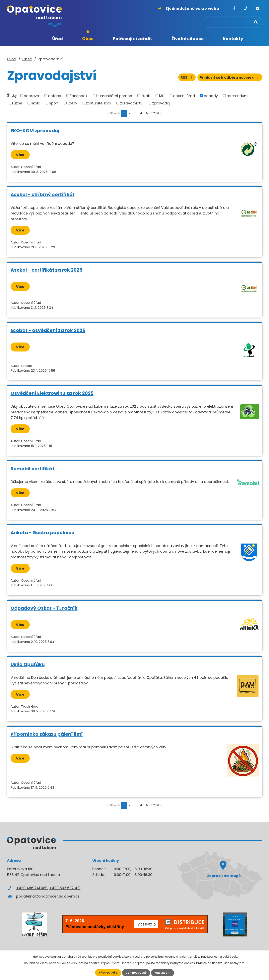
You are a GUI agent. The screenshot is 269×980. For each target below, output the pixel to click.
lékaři (145, 96)
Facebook (79, 96)
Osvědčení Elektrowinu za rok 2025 (52, 393)
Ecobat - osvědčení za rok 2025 (48, 330)
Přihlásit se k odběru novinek (230, 77)
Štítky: (12, 95)
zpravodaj (161, 103)
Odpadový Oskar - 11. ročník (44, 608)
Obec (88, 39)
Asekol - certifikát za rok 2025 (46, 270)
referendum (237, 96)
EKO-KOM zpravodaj (35, 131)
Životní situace (188, 39)
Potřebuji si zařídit (132, 39)
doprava (31, 96)
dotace (55, 96)
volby (72, 103)
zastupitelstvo (99, 103)
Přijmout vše (108, 973)
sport (54, 103)
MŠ (162, 96)
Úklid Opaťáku (28, 664)
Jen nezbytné (136, 973)
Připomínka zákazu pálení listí (47, 734)
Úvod (31, 39)
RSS (187, 77)
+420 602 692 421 (65, 888)
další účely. (230, 957)
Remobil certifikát (32, 469)
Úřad (58, 39)
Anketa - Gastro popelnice (42, 533)
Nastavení (163, 973)
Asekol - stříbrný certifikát (43, 194)
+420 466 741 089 (32, 888)
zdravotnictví (132, 103)
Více (20, 155)
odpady (211, 96)
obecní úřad (184, 96)
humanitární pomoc (114, 96)
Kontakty (233, 39)
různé (17, 103)
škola (36, 103)
